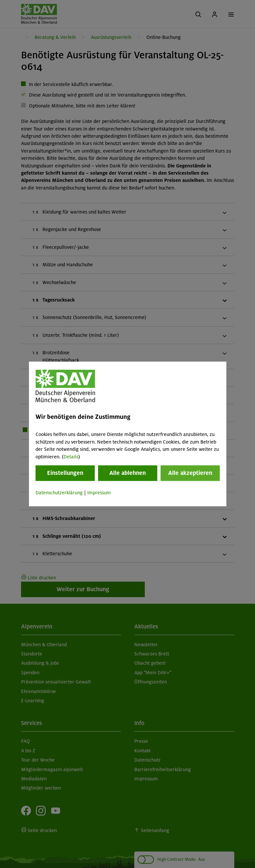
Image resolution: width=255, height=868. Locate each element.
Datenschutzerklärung (59, 493)
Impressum (99, 493)
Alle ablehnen (127, 473)
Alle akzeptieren (190, 473)
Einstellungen (65, 473)
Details (71, 457)
